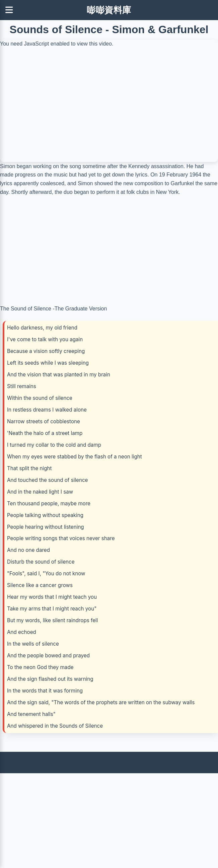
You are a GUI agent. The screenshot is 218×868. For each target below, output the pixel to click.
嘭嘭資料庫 (109, 10)
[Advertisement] (108, 820)
